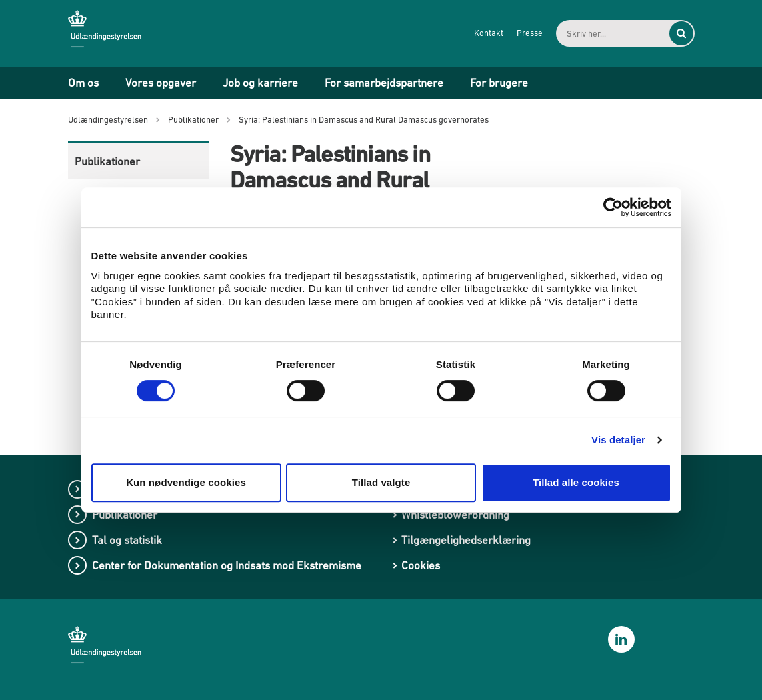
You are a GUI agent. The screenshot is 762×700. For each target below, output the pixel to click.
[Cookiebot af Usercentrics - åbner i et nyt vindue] (613, 207)
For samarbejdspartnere (384, 83)
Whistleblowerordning (455, 515)
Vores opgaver (161, 83)
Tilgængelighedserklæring (466, 540)
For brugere (499, 83)
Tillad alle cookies (576, 482)
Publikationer (107, 161)
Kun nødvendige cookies (186, 482)
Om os (83, 83)
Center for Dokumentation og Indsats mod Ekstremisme (227, 565)
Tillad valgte (381, 482)
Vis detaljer (618, 440)
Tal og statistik (127, 540)
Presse (530, 33)
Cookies (421, 565)
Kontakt (489, 33)
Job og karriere (260, 83)
